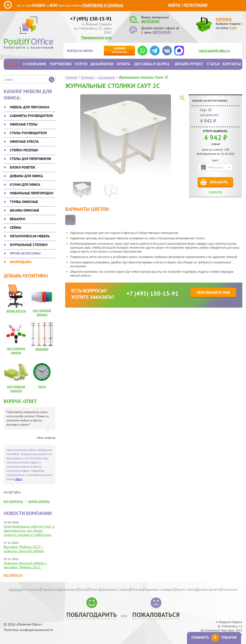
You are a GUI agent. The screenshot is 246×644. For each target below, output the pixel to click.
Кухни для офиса (25, 185)
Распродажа (21, 262)
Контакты (232, 64)
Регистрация (195, 5)
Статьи (213, 64)
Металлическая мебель (30, 236)
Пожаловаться (156, 615)
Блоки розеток (23, 167)
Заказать (219, 182)
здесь (19, 479)
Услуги (81, 64)
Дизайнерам (102, 64)
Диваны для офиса (26, 176)
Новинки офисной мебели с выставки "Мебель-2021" (25, 565)
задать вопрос (39, 501)
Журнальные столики (29, 245)
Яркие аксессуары (25, 253)
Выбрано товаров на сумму (229, 26)
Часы (42, 387)
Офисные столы (24, 124)
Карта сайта (186, 589)
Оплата (123, 64)
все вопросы (13, 501)
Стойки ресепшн (24, 150)
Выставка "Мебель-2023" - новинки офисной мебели (24, 549)
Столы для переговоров (30, 159)
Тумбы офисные (24, 202)
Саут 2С (206, 110)
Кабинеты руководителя (31, 116)
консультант (119, 50)
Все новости (13, 575)
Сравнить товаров (214, 637)
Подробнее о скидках (103, 5)
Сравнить (215, 192)
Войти (174, 5)
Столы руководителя (28, 133)
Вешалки (17, 219)
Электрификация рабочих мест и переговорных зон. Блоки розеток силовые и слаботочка (29, 530)
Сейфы (15, 228)
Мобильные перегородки (31, 193)
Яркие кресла (16, 311)
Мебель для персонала (30, 107)
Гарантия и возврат (159, 589)
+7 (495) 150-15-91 (91, 19)
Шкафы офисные (24, 210)
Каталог (12, 64)
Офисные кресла (24, 142)
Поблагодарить (92, 615)
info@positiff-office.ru (214, 51)
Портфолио (61, 64)
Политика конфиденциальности (28, 630)
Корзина (224, 19)
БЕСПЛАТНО (150, 21)
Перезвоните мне (96, 37)
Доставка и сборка (152, 64)
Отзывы (137, 589)
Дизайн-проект (189, 64)
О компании (34, 64)
